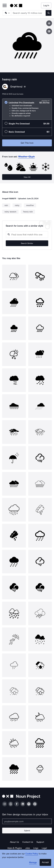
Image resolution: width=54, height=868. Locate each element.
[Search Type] (7, 13)
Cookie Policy (32, 854)
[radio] (27, 109)
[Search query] (27, 235)
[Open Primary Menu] (5, 6)
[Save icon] (49, 23)
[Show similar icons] (49, 31)
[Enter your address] (27, 821)
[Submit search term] (49, 13)
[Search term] (29, 13)
